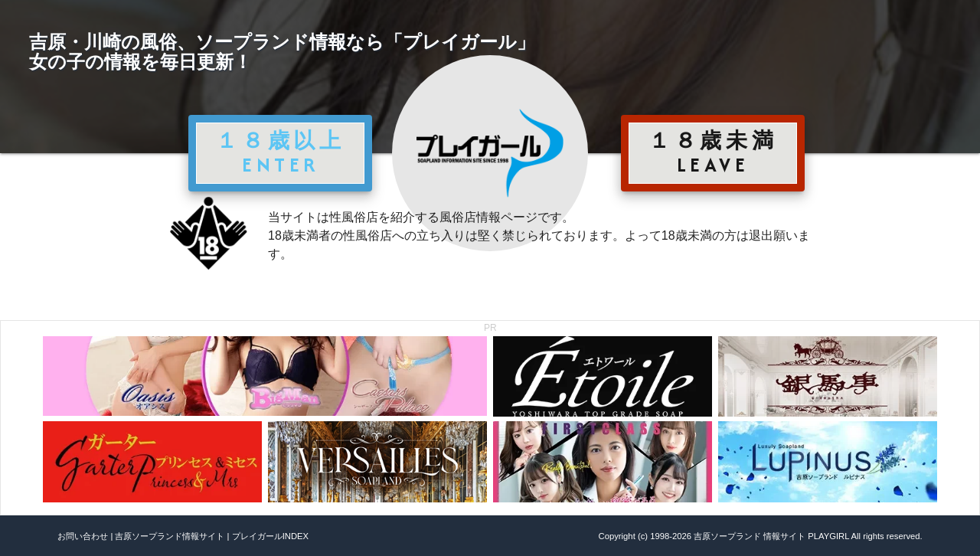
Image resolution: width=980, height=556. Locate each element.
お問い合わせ (83, 536)
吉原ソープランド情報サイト (170, 536)
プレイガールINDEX (270, 536)
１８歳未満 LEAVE (713, 152)
